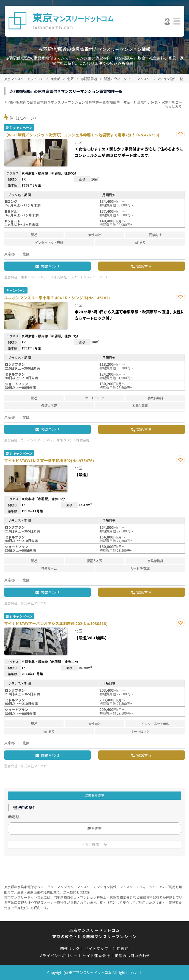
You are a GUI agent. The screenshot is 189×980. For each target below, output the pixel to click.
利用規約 (121, 948)
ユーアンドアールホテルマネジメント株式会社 (55, 440)
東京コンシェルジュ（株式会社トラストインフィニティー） (65, 277)
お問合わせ (50, 266)
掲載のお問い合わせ (132, 956)
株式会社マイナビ (34, 603)
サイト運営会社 (96, 956)
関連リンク (70, 948)
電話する (144, 266)
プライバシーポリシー (58, 956)
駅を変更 (94, 829)
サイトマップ (97, 948)
